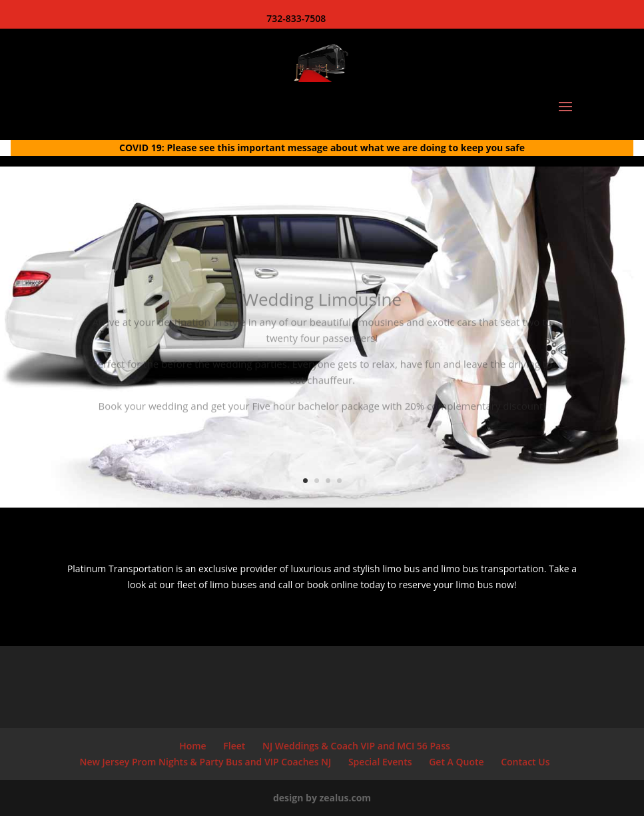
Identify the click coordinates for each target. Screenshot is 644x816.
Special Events (380, 762)
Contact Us (525, 762)
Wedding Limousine (322, 306)
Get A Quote (456, 762)
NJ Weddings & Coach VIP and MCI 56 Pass (356, 746)
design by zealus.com (322, 798)
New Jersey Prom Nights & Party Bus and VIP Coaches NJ (206, 762)
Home (193, 746)
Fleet (234, 746)
